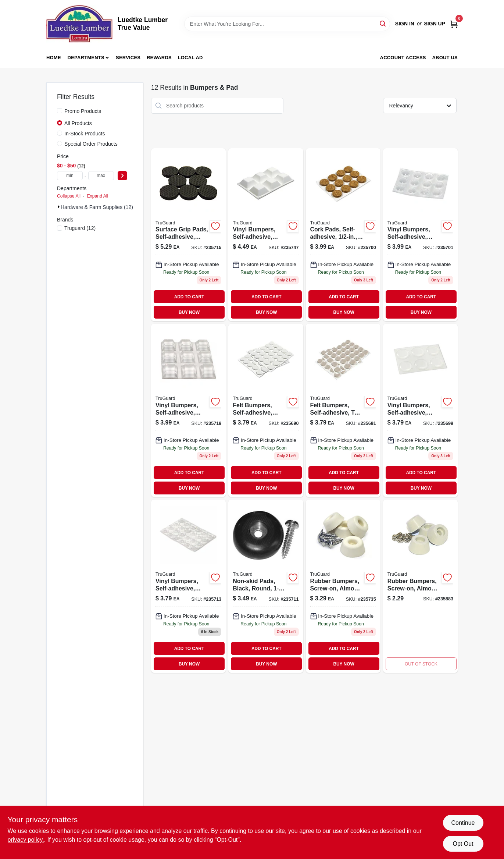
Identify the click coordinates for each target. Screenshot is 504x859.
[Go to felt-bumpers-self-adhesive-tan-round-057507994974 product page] (343, 410)
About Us (445, 58)
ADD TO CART (189, 297)
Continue (463, 823)
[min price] (70, 176)
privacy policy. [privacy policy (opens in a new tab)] (26, 840)
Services (128, 58)
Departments (86, 58)
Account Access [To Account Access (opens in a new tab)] (403, 58)
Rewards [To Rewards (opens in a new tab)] (159, 58)
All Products (78, 123)
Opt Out (463, 844)
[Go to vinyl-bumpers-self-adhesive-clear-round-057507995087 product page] (420, 235)
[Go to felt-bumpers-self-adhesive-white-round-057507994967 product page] (266, 410)
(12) (80, 228)
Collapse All (69, 196)
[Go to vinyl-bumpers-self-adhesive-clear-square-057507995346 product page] (188, 410)
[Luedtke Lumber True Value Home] (79, 24)
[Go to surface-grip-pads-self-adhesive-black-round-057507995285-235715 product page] (188, 235)
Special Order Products (91, 144)
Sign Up (435, 24)
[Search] (383, 23)
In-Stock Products (85, 134)
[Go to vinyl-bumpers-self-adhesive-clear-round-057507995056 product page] (420, 410)
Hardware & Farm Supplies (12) (97, 207)
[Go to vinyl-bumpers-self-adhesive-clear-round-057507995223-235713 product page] (188, 586)
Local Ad (190, 58)
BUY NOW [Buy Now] (189, 312)
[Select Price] (122, 176)
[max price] (101, 176)
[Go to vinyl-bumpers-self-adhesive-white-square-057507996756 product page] (266, 235)
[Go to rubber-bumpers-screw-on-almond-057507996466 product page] (420, 586)
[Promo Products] (60, 111)
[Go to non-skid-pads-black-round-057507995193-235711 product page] (266, 586)
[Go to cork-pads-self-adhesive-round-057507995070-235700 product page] (343, 235)
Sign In (405, 24)
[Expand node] (59, 207)
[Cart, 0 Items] (454, 24)
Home (54, 58)
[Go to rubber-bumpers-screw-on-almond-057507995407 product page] (343, 586)
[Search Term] (287, 24)
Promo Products (83, 111)
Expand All (97, 196)
